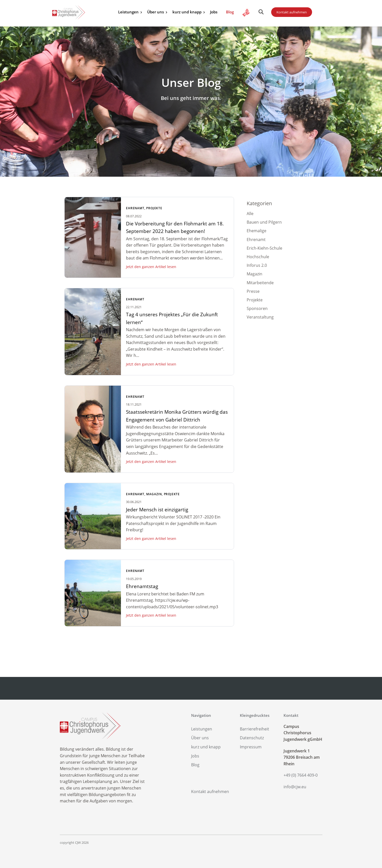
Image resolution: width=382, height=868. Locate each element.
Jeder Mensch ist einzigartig (157, 510)
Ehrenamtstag (142, 586)
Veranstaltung (260, 317)
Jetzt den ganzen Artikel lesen (151, 267)
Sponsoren (257, 308)
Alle (250, 214)
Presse (253, 291)
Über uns (156, 12)
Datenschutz (252, 738)
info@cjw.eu (295, 787)
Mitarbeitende (260, 283)
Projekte (154, 208)
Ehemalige (257, 231)
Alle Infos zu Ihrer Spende (246, 13)
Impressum (251, 747)
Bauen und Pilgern (264, 222)
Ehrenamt (135, 208)
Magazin (154, 494)
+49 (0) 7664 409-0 (301, 775)
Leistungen (128, 12)
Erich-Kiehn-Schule (264, 248)
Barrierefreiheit (254, 729)
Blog (230, 12)
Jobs (214, 12)
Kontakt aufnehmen (292, 12)
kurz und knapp (187, 12)
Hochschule (258, 257)
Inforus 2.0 (257, 265)
